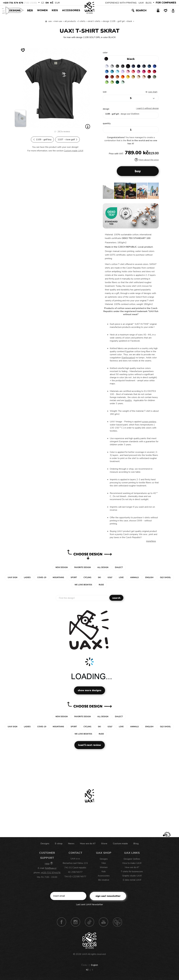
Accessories (71, 10)
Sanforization (128, 358)
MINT (140, 83)
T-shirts (82, 21)
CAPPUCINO (107, 83)
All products (70, 21)
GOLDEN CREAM (140, 77)
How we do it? (88, 844)
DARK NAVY (140, 66)
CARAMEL (151, 77)
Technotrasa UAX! (117, 923)
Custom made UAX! (74, 151)
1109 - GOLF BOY (42, 140)
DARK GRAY (118, 66)
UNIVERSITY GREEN (134, 83)
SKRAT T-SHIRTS (94, 21)
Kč (52, 3)
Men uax (58, 21)
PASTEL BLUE (123, 72)
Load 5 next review (90, 746)
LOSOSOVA (140, 72)
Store (104, 844)
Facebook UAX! (62, 923)
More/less (151, 542)
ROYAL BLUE (107, 72)
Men (30, 10)
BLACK (130, 21)
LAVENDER (129, 72)
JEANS (134, 66)
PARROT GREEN (129, 83)
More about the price (147, 160)
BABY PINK (134, 72)
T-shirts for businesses (132, 872)
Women (42, 10)
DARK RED (118, 77)
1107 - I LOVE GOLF (67, 140)
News (71, 844)
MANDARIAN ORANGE (129, 77)
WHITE (107, 66)
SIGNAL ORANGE (134, 77)
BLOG (149, 3)
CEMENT (112, 66)
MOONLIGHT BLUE (151, 66)
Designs (16, 10)
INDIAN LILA (151, 72)
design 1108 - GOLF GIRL (114, 21)
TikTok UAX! (89, 923)
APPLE (123, 83)
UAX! (141, 3)
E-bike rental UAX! (132, 880)
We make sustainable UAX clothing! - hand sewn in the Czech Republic (46, 21)
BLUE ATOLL (118, 72)
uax (50, 21)
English (94, 966)
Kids (55, 10)
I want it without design (147, 109)
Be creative (104, 880)
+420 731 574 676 (13, 3)
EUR (57, 3)
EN (47, 3)
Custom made (120, 844)
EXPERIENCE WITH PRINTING (121, 3)
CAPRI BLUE (112, 72)
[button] (155, 192)
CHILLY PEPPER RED (112, 77)
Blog (136, 844)
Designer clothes (132, 859)
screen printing (149, 422)
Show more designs (89, 691)
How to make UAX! (132, 864)
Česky (84, 966)
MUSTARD (145, 77)
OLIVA (118, 83)
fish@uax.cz (51, 869)
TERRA (123, 77)
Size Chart (153, 92)
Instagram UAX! (76, 923)
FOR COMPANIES (166, 3)
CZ (42, 3)
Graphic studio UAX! (132, 876)
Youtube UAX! (103, 923)
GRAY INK (145, 66)
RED (107, 77)
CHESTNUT (112, 83)
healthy (128, 401)
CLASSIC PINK (145, 72)
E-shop (59, 844)
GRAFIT (123, 66)
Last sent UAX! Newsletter (89, 905)
